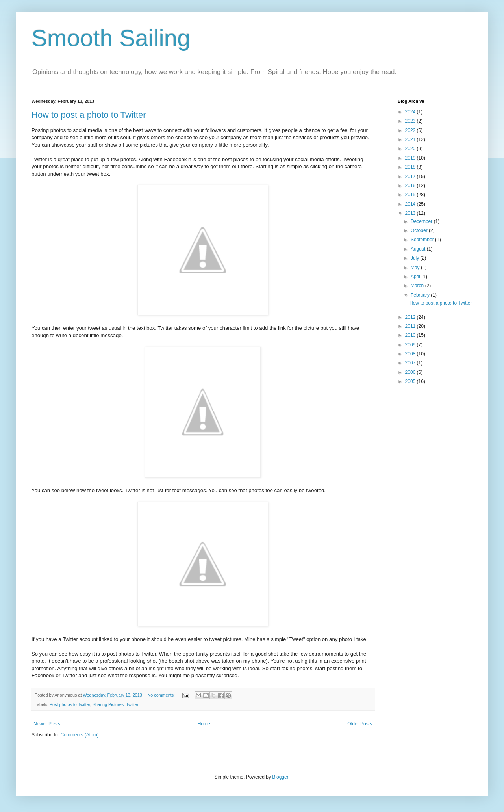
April (416, 277)
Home (204, 724)
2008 (411, 354)
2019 (411, 158)
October (420, 230)
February (421, 295)
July (416, 258)
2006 (411, 372)
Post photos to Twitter (70, 704)
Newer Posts (47, 724)
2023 (411, 121)
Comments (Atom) (79, 735)
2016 (411, 186)
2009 (411, 345)
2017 (411, 177)
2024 (411, 112)
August (419, 249)
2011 (411, 326)
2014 (411, 204)
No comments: (162, 695)
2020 (411, 149)
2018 (411, 167)
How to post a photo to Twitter (89, 115)
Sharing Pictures (108, 704)
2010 (411, 335)
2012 (411, 317)
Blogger (280, 777)
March (418, 286)
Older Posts (360, 724)
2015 (411, 195)
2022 (411, 130)
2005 (411, 381)
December (422, 221)
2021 (411, 139)
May (416, 268)
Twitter (132, 704)
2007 (411, 363)
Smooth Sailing (111, 38)
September (423, 240)
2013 (411, 213)
